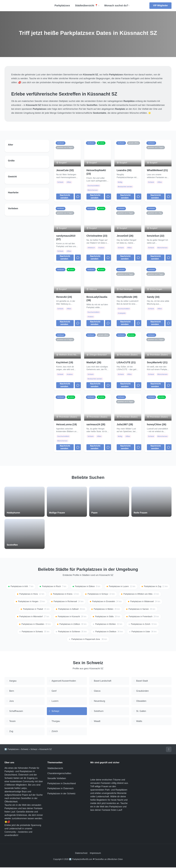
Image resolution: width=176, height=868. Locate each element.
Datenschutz (81, 854)
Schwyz (34, 750)
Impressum (95, 854)
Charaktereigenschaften (59, 774)
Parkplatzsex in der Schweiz (61, 794)
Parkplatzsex (62, 5)
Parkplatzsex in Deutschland (62, 784)
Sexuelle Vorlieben (57, 779)
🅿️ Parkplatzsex (12, 750)
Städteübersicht (55, 769)
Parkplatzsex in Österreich (60, 789)
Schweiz (25, 750)
